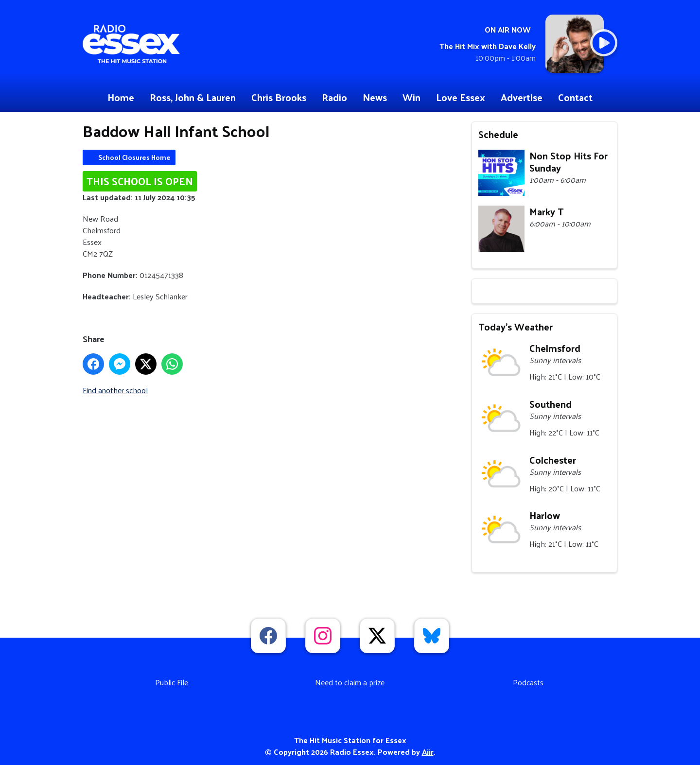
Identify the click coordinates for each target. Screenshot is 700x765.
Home (121, 97)
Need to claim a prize (350, 682)
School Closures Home (134, 157)
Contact (575, 97)
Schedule (498, 134)
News (375, 97)
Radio (334, 97)
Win (411, 97)
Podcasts (528, 682)
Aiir (428, 752)
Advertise (522, 97)
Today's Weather (516, 327)
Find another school (115, 390)
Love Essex (461, 97)
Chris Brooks (279, 97)
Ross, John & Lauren (193, 97)
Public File (172, 682)
